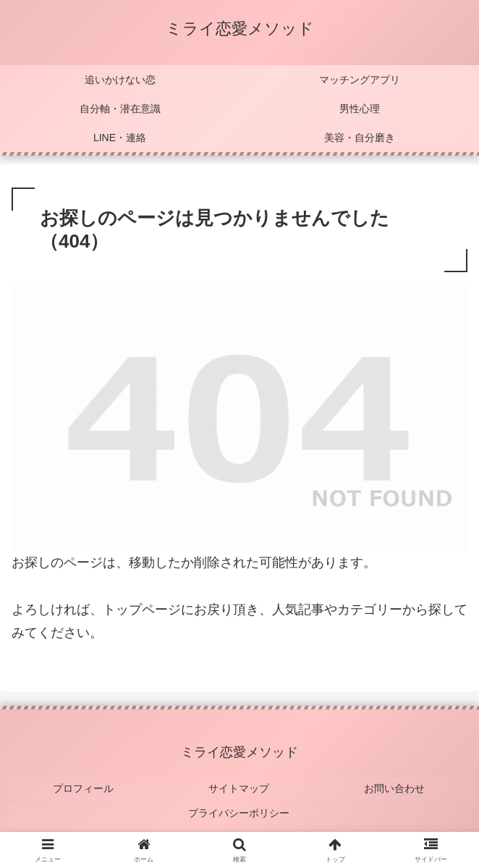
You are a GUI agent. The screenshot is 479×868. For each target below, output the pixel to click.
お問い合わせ (395, 787)
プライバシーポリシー (239, 808)
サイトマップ (239, 787)
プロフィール (84, 787)
